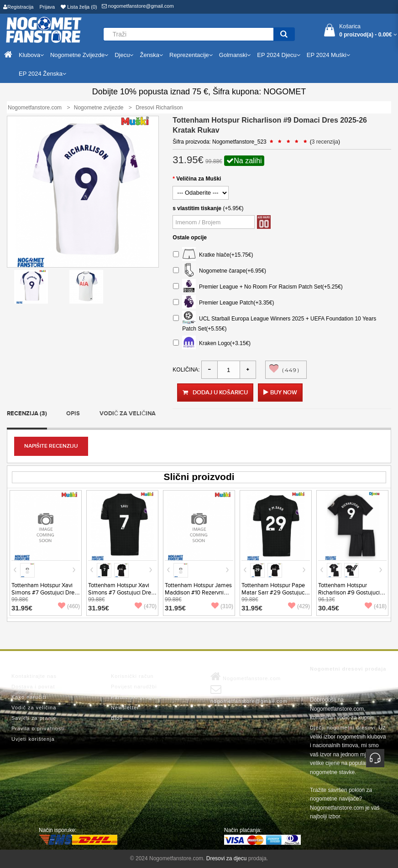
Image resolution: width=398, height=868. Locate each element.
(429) (299, 606)
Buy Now (284, 393)
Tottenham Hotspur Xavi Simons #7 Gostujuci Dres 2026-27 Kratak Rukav (44, 593)
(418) (376, 606)
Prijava (47, 7)
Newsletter (125, 708)
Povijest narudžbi (134, 687)
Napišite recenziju (51, 446)
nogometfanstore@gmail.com (138, 6)
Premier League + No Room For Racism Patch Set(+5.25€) (258, 287)
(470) (146, 606)
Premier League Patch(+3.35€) (223, 303)
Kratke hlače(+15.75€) (213, 255)
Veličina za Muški (199, 179)
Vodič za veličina (128, 413)
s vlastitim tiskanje (197, 208)
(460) (69, 606)
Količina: (186, 370)
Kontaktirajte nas (34, 676)
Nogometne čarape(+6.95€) (220, 271)
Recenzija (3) (27, 413)
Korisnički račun (132, 676)
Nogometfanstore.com (246, 677)
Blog (117, 718)
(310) (222, 606)
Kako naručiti (29, 697)
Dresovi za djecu (227, 858)
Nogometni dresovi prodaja (348, 669)
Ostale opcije (190, 238)
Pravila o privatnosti (38, 728)
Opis (73, 413)
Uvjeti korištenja (33, 739)
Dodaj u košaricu (215, 393)
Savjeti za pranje (34, 718)
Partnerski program (136, 697)
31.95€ (22, 608)
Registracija (18, 7)
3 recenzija (325, 142)
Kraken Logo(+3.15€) (212, 344)
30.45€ (329, 608)
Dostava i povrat (33, 687)
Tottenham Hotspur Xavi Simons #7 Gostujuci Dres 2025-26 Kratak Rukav (121, 593)
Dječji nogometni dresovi (343, 728)
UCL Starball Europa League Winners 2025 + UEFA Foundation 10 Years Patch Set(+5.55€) (275, 323)
